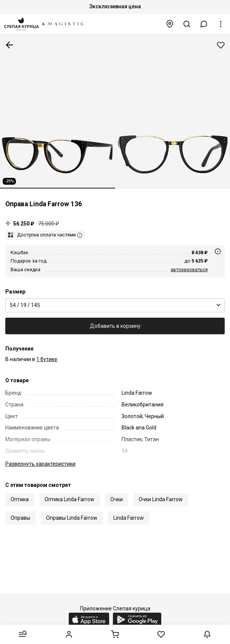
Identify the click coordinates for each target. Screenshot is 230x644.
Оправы (20, 518)
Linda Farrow (129, 518)
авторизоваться (189, 269)
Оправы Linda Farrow (72, 518)
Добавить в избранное (221, 45)
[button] (204, 24)
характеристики (40, 464)
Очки (117, 499)
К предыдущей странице (9, 45)
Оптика (20, 499)
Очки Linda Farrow (161, 499)
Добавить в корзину (115, 326)
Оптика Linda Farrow (69, 499)
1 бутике (47, 359)
